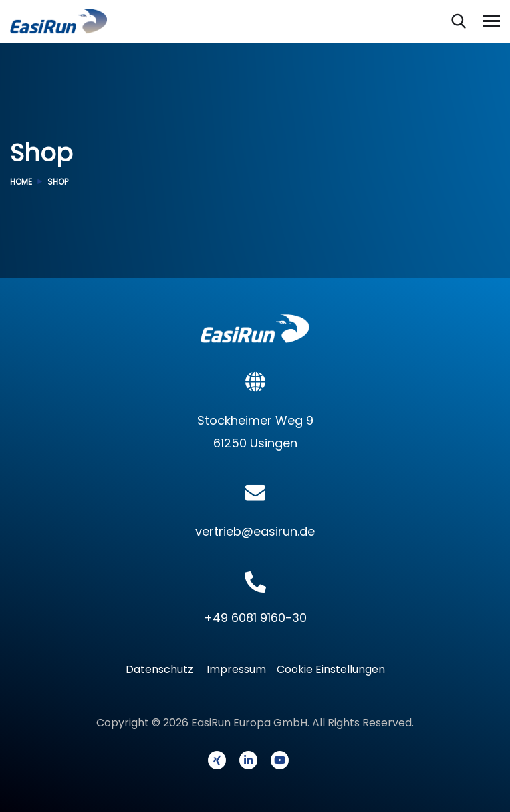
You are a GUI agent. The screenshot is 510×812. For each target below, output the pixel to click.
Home (21, 182)
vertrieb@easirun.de (255, 531)
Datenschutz (163, 669)
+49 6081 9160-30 (255, 618)
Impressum (236, 669)
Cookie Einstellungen (331, 669)
